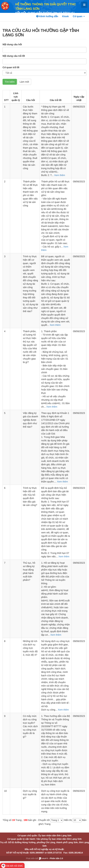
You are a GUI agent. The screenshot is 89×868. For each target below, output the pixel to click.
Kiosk (65, 16)
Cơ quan (79, 16)
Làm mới (24, 82)
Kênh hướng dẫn (47, 16)
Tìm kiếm (10, 82)
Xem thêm (60, 175)
